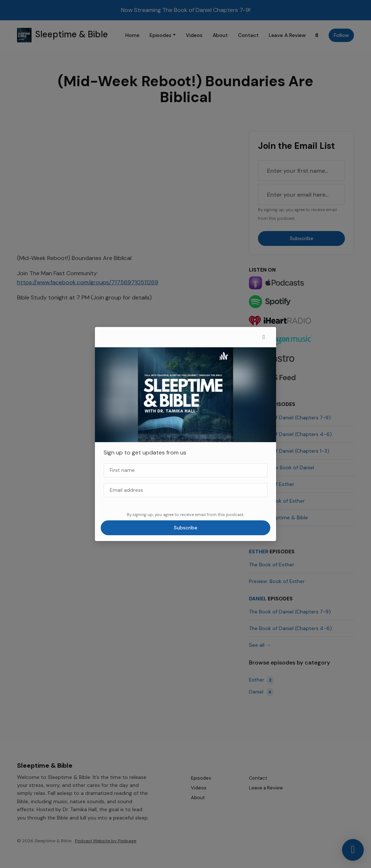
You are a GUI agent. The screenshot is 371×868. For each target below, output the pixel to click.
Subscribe (186, 528)
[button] (264, 337)
